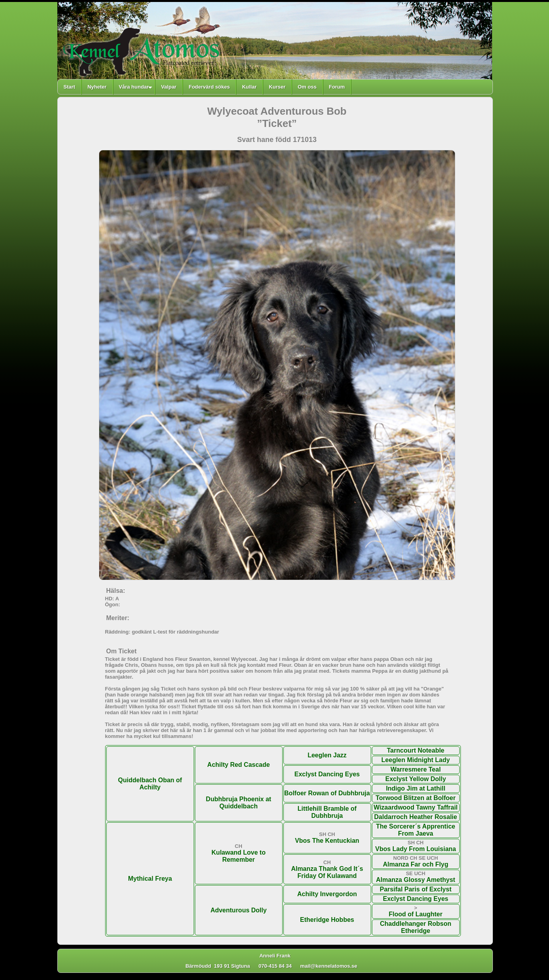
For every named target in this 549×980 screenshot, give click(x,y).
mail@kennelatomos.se (332, 966)
